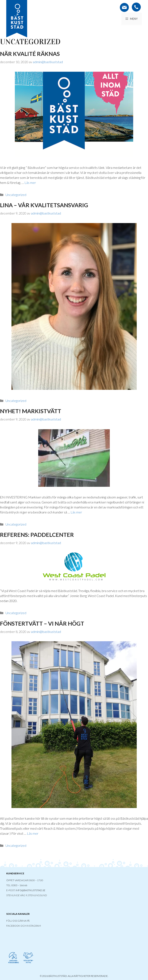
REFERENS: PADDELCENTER (37, 535)
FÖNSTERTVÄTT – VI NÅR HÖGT (42, 623)
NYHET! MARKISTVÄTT (31, 411)
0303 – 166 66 (19, 885)
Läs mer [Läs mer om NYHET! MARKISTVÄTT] (76, 512)
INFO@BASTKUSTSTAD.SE (30, 890)
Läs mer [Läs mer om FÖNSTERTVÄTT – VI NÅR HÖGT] (33, 833)
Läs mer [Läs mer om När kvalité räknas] (30, 183)
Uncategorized (16, 195)
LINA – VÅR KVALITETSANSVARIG (44, 205)
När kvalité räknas (30, 54)
